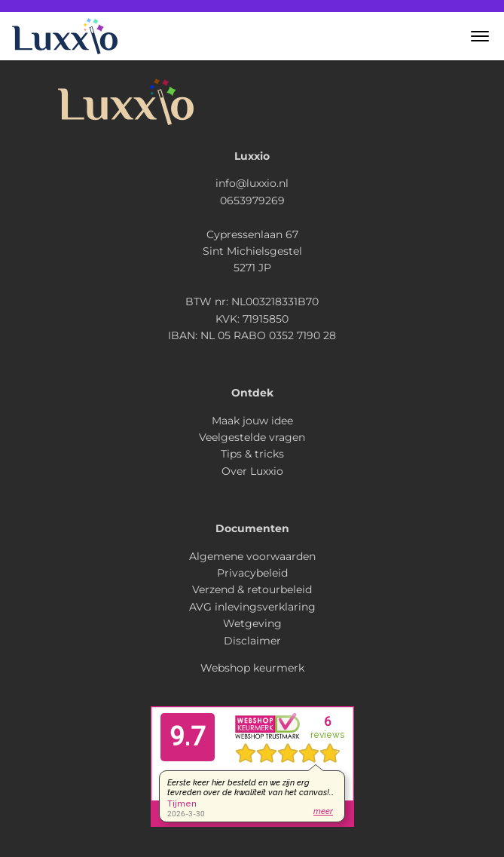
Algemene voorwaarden (252, 556)
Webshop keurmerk (252, 668)
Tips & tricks (252, 454)
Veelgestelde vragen (252, 437)
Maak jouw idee (252, 421)
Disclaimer (252, 641)
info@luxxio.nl (252, 183)
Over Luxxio (252, 471)
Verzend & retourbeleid (252, 589)
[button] (480, 36)
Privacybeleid (252, 573)
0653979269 (252, 200)
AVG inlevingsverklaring (252, 607)
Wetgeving (252, 623)
